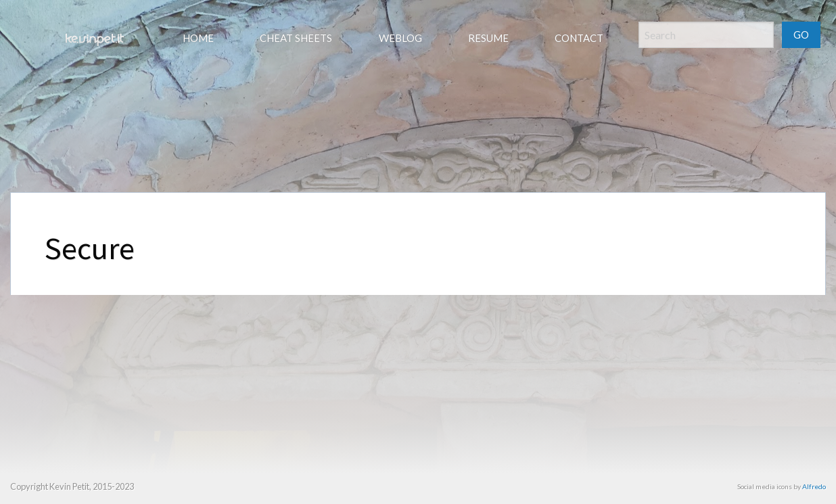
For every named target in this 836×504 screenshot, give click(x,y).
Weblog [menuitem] (400, 38)
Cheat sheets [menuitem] (296, 38)
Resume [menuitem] (488, 38)
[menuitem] (94, 40)
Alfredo (814, 486)
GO (801, 35)
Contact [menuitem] (579, 38)
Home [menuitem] (198, 38)
